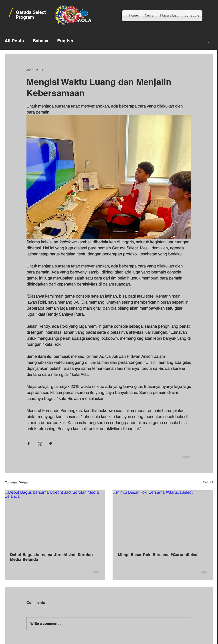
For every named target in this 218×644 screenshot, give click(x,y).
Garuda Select (31, 12)
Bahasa (40, 41)
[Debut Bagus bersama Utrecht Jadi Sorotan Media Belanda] (55, 519)
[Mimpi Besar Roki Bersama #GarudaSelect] (163, 519)
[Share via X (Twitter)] (39, 444)
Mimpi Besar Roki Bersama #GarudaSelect (158, 555)
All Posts (14, 41)
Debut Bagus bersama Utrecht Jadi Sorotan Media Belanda (51, 557)
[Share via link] (50, 444)
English (65, 41)
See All (208, 482)
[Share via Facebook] (29, 444)
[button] (207, 41)
